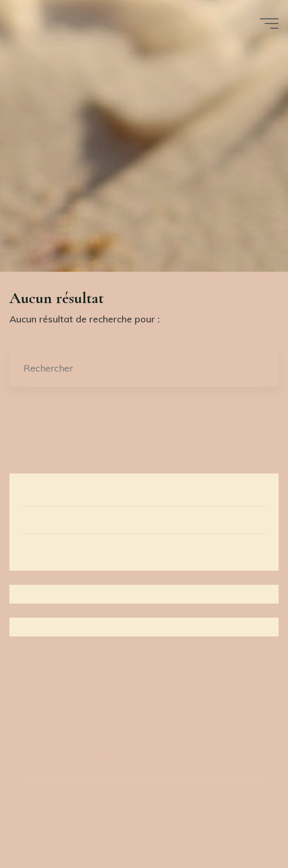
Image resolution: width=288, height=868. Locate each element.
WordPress (197, 822)
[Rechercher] (260, 368)
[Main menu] (269, 24)
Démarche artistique (64, 491)
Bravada (140, 822)
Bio (26, 547)
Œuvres (36, 519)
